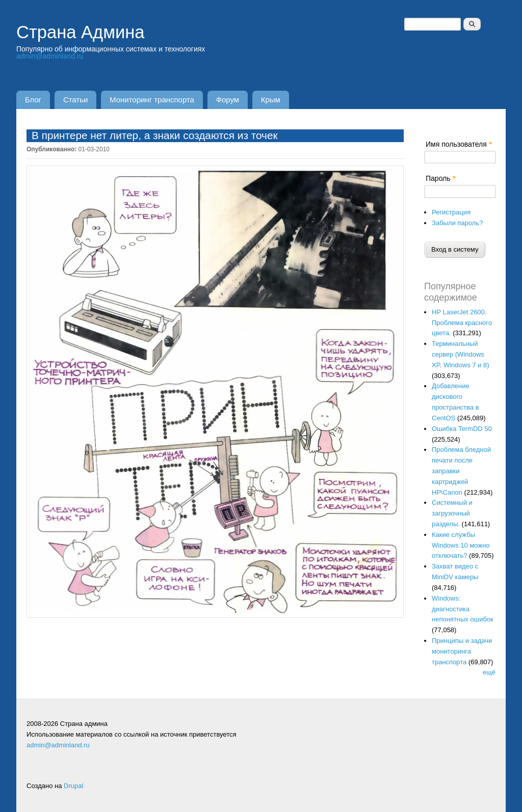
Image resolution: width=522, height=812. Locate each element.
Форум (232, 100)
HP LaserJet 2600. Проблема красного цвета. (462, 323)
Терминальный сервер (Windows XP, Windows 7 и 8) (461, 355)
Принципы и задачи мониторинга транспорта (462, 651)
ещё (489, 673)
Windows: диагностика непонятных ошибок (463, 609)
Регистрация (451, 212)
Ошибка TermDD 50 (462, 429)
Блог (34, 100)
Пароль (441, 178)
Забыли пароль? (457, 223)
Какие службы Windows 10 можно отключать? (461, 545)
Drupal (73, 786)
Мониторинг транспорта (156, 100)
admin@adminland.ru (50, 56)
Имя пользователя (459, 144)
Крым (277, 100)
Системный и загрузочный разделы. (452, 514)
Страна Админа (84, 32)
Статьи (78, 100)
